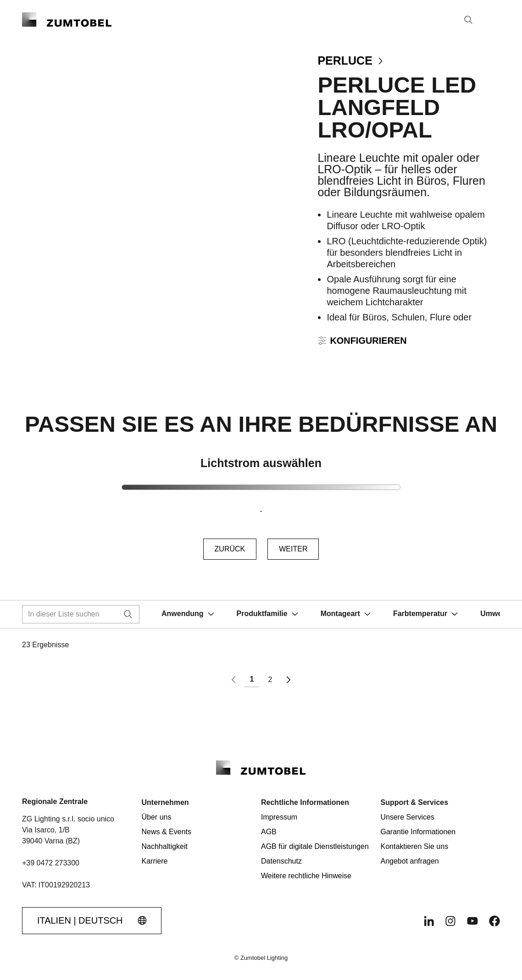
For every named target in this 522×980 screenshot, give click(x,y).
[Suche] (468, 20)
